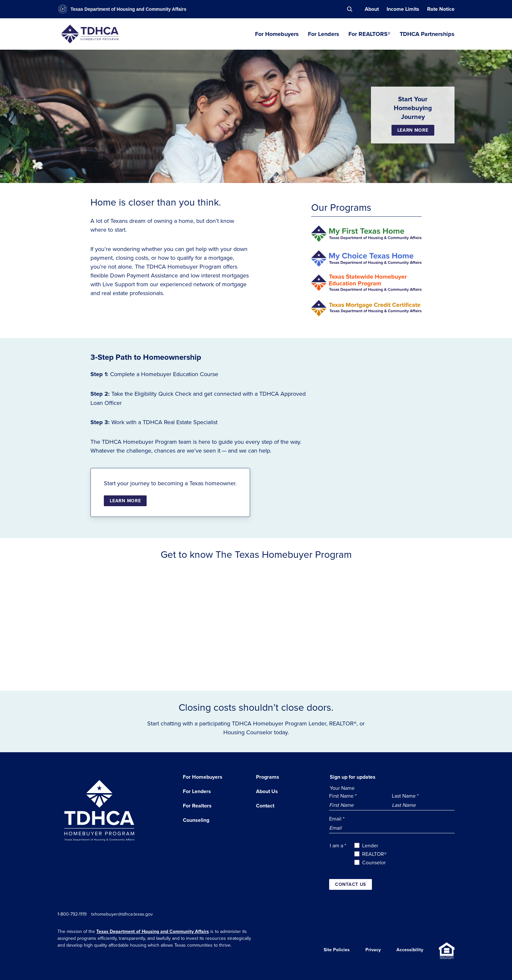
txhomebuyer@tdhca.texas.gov (125, 914)
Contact (265, 806)
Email (337, 819)
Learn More (413, 130)
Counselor (374, 862)
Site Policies (337, 951)
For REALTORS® (369, 34)
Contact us (351, 884)
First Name (343, 796)
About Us (267, 791)
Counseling (196, 820)
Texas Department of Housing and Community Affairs (153, 931)
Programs (268, 777)
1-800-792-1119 (72, 914)
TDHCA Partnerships (427, 34)
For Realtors (197, 806)
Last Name (405, 796)
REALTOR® (374, 854)
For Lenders (324, 34)
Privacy (373, 951)
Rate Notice (441, 9)
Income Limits (403, 9)
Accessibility (410, 951)
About (372, 9)
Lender (370, 845)
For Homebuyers (277, 34)
